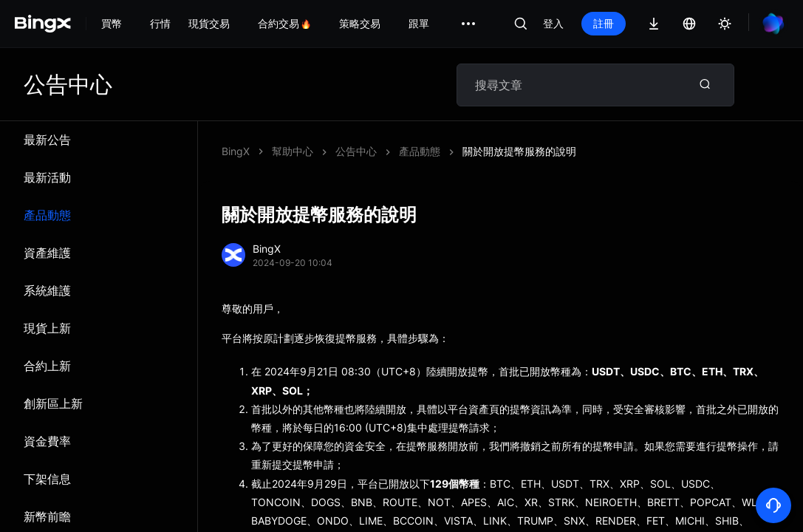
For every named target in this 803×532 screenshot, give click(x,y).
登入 (553, 23)
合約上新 (47, 366)
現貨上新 (47, 328)
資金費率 (47, 441)
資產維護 (47, 253)
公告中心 (356, 151)
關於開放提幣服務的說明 (519, 151)
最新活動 (47, 177)
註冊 (604, 23)
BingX (236, 151)
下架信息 (47, 479)
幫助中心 (293, 151)
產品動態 (47, 215)
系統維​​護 (47, 290)
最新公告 (47, 140)
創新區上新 (53, 403)
